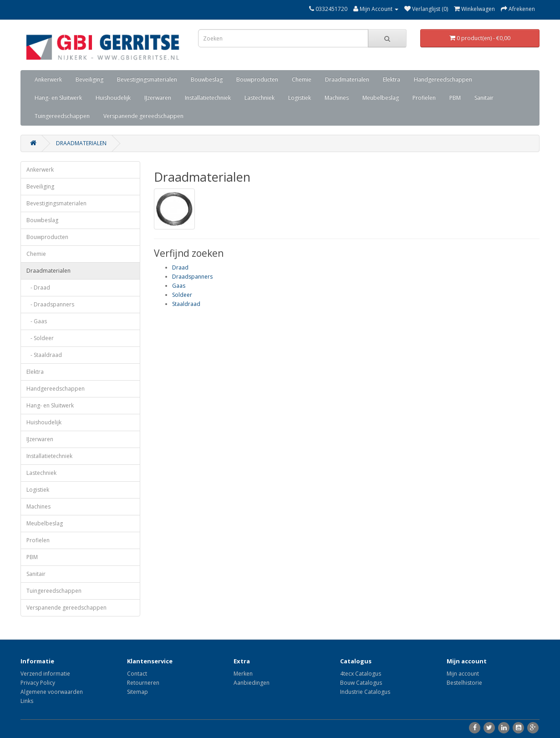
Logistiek (300, 98)
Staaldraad (186, 304)
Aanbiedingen (252, 683)
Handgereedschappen (443, 79)
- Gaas (37, 321)
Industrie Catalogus (365, 692)
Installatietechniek (208, 98)
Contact (137, 674)
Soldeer (182, 295)
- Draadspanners (50, 304)
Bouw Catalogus (361, 683)
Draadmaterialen (347, 79)
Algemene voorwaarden (52, 692)
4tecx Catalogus (361, 674)
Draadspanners (192, 277)
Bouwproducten (257, 79)
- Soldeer (40, 338)
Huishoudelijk (113, 98)
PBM (455, 98)
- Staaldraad (44, 355)
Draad (180, 267)
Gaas (179, 286)
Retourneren (143, 683)
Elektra (392, 79)
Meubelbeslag (381, 98)
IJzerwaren (158, 98)
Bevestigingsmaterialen (147, 79)
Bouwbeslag (207, 79)
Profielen (424, 98)
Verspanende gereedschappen (143, 116)
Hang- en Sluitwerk (58, 98)
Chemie (302, 79)
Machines (337, 98)
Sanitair (484, 98)
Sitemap (137, 692)
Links (27, 701)
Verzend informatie (45, 674)
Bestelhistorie (464, 683)
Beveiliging (89, 79)
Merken (243, 674)
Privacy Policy (38, 683)
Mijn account (463, 674)
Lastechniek (260, 98)
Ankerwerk (48, 79)
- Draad (38, 288)
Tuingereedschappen (62, 116)
